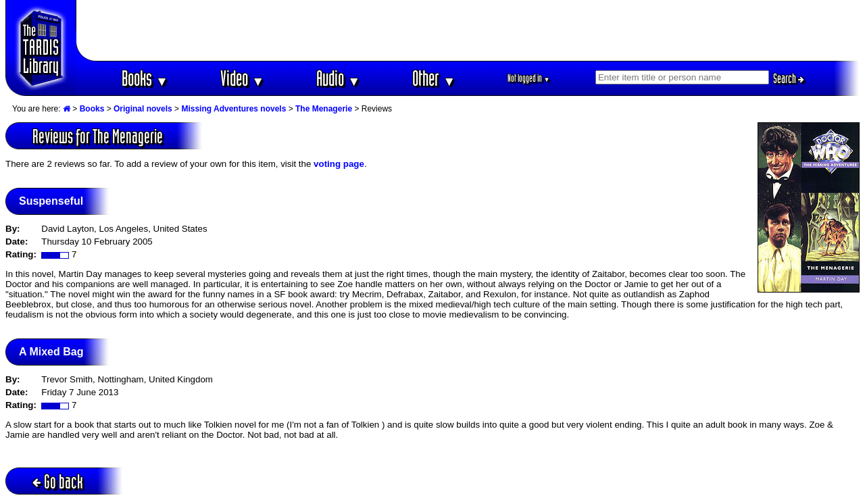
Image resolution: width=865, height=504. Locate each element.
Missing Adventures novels (233, 109)
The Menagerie (324, 109)
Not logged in (529, 78)
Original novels (143, 109)
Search (789, 78)
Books (145, 78)
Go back (58, 481)
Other (434, 78)
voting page (339, 164)
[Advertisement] (468, 30)
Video (242, 78)
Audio (338, 78)
